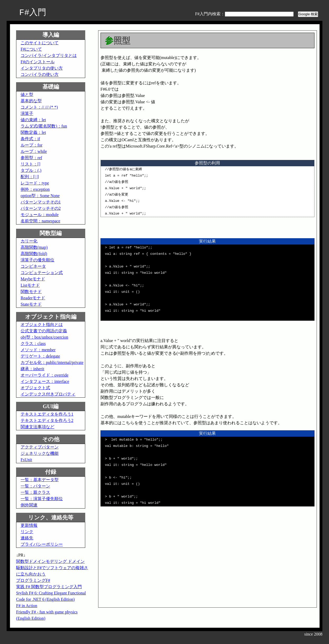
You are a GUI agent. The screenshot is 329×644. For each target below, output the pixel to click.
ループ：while (34, 151)
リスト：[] (30, 164)
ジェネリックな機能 (40, 453)
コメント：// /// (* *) (39, 107)
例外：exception (35, 189)
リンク (27, 532)
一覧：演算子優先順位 (42, 499)
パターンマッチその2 (41, 208)
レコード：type (35, 183)
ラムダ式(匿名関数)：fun (44, 126)
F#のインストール (38, 62)
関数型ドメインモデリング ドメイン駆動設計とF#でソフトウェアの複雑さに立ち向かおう (52, 568)
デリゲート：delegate (40, 356)
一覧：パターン (35, 486)
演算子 (27, 113)
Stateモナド (31, 304)
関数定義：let (33, 132)
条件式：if (30, 139)
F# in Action (27, 606)
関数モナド (31, 292)
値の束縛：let (33, 120)
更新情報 (29, 525)
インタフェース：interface (45, 381)
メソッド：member (38, 350)
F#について (31, 49)
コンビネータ (33, 266)
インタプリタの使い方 (42, 68)
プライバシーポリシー (42, 544)
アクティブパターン (40, 447)
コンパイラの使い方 (40, 74)
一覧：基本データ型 (40, 480)
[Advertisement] (145, 567)
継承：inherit (32, 369)
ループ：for (32, 145)
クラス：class (33, 343)
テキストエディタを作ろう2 (47, 420)
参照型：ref (31, 158)
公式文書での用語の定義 (44, 331)
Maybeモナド (33, 279)
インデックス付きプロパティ (48, 394)
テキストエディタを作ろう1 (47, 414)
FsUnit (26, 460)
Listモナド (30, 285)
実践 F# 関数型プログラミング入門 (49, 587)
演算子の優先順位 (37, 260)
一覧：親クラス (35, 492)
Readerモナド (33, 298)
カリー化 (29, 241)
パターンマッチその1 (41, 202)
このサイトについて (40, 43)
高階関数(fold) (34, 254)
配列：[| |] (30, 177)
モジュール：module (40, 215)
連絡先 (27, 538)
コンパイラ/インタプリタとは (49, 55)
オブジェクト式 (35, 388)
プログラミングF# (33, 580)
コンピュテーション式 (42, 273)
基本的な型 (31, 101)
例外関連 (29, 505)
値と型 (27, 94)
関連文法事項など (37, 427)
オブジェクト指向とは (42, 325)
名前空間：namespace (40, 221)
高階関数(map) (34, 247)
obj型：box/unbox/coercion (44, 337)
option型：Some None (40, 196)
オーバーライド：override (44, 375)
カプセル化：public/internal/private (52, 362)
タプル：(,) (31, 170)
